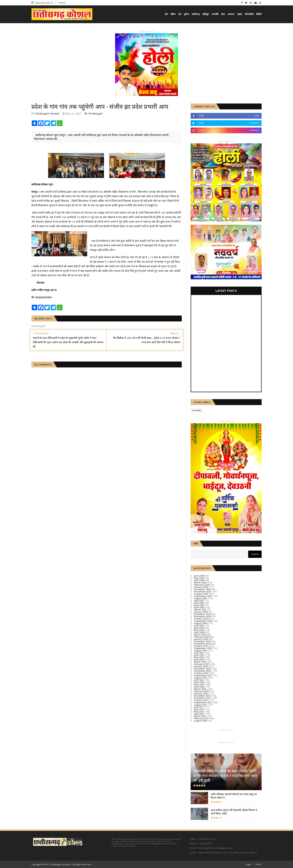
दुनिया (187, 14)
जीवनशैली (249, 14)
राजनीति (215, 14)
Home (62, 3)
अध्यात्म (231, 14)
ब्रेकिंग (173, 14)
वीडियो (259, 14)
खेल (223, 14)
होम (166, 14)
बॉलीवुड (206, 14)
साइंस (240, 14)
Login (248, 864)
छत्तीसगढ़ (196, 14)
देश (180, 14)
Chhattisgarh (95, 114)
